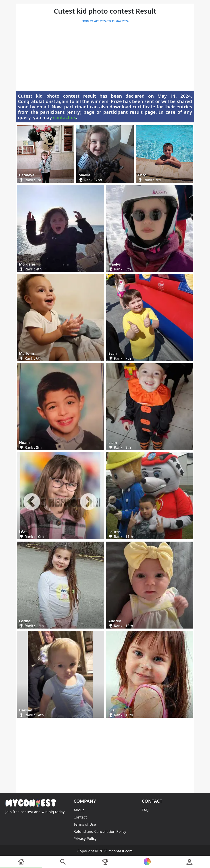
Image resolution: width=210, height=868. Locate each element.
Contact (80, 817)
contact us (65, 117)
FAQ (145, 810)
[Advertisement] (105, 58)
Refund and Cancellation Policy (100, 831)
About (79, 810)
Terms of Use (85, 824)
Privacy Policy (85, 839)
